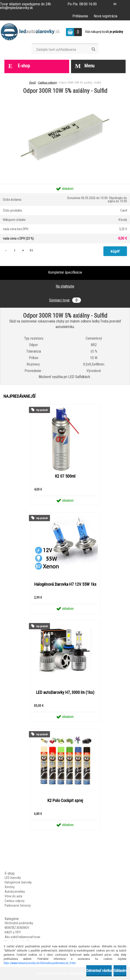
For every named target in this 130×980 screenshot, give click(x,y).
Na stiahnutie (65, 286)
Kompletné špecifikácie (65, 272)
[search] (93, 49)
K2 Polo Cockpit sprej (65, 801)
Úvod (32, 83)
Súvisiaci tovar (65, 300)
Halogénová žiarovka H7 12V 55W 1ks (65, 584)
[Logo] (32, 32)
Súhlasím (120, 971)
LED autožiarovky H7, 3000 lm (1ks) (65, 692)
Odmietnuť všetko (99, 971)
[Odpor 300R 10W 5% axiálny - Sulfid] (65, 95)
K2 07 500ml (65, 476)
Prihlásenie (80, 16)
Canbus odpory (47, 83)
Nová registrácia (105, 16)
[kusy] (15, 250)
